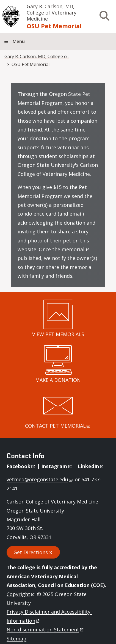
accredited (67, 567)
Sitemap (16, 639)
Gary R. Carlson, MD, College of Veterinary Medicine (52, 12)
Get (33, 552)
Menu (19, 41)
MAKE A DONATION (58, 380)
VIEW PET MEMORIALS (58, 334)
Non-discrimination (45, 629)
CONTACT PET (58, 426)
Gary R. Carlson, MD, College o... (37, 56)
